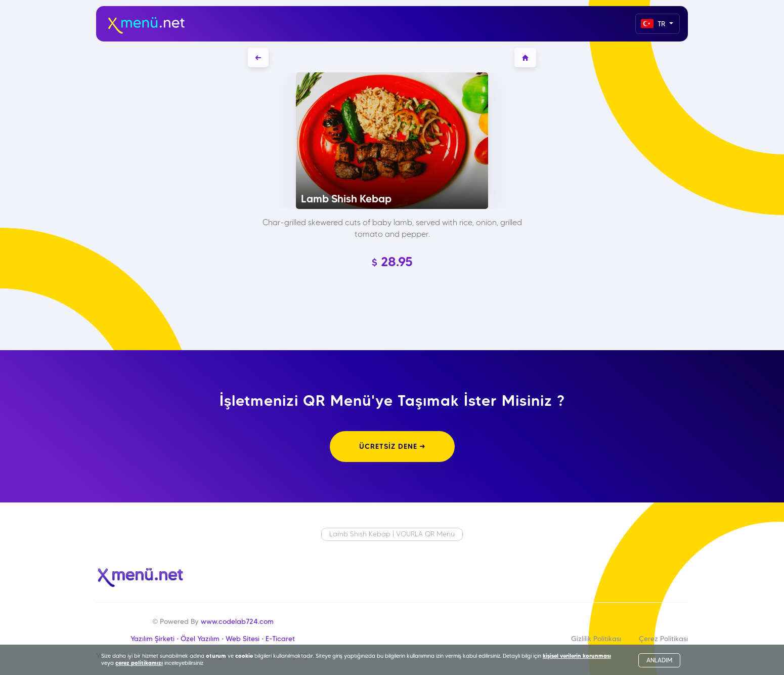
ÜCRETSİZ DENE (392, 446)
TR (654, 24)
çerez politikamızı (139, 663)
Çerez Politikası (663, 639)
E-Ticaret (280, 639)
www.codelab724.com (237, 621)
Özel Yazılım (200, 639)
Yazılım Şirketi (153, 639)
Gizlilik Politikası (596, 639)
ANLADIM (659, 660)
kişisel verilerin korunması (577, 656)
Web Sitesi (243, 639)
